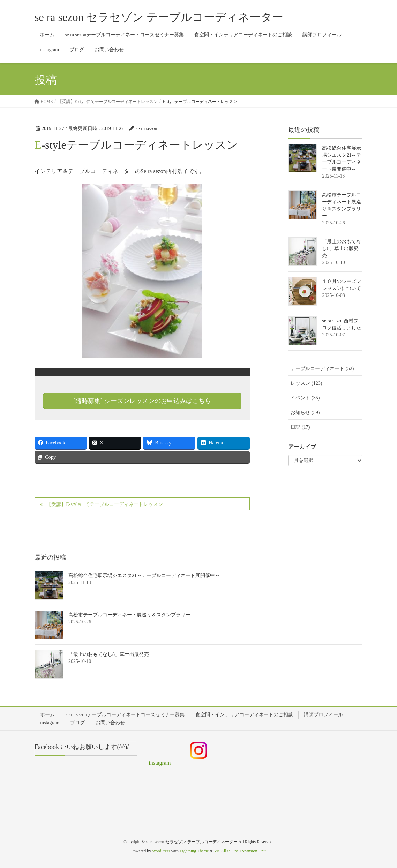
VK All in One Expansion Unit (240, 851)
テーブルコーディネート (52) (322, 369)
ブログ (77, 723)
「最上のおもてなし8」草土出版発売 (342, 249)
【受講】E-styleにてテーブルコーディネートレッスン (105, 504)
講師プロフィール (323, 715)
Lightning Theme (194, 851)
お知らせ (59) (305, 413)
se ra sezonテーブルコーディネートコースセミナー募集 (125, 715)
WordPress (161, 851)
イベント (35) (305, 398)
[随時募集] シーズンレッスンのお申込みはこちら (142, 401)
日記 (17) (300, 427)
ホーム (47, 715)
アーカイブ (302, 447)
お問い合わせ (110, 723)
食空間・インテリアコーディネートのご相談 (244, 715)
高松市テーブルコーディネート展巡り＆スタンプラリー (129, 615)
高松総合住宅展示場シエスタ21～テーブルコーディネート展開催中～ (144, 575)
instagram (50, 723)
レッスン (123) (306, 383)
